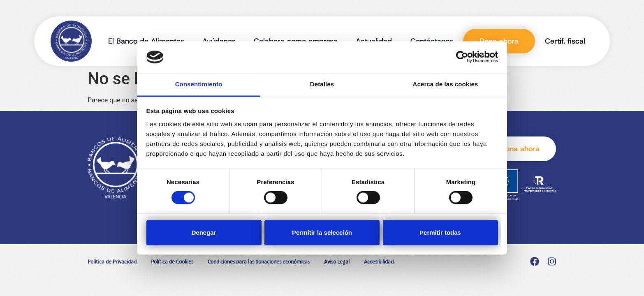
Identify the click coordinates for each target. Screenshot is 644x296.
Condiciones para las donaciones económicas (259, 261)
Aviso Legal (337, 261)
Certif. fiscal (565, 41)
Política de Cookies (172, 261)
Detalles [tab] (322, 84)
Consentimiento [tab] (199, 84)
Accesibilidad (379, 261)
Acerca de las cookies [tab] (446, 84)
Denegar (204, 232)
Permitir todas (440, 232)
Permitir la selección (322, 232)
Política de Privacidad (112, 261)
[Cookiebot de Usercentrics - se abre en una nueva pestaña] (462, 57)
